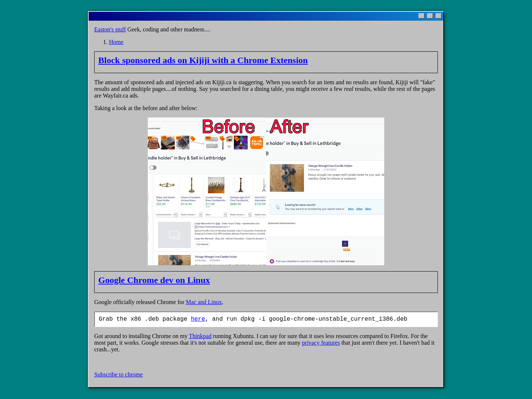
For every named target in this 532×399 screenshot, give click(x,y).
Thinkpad (200, 336)
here (198, 319)
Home (116, 42)
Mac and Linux (204, 302)
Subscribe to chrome (119, 374)
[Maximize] (430, 16)
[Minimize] (422, 16)
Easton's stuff (110, 29)
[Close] (439, 16)
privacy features (321, 343)
